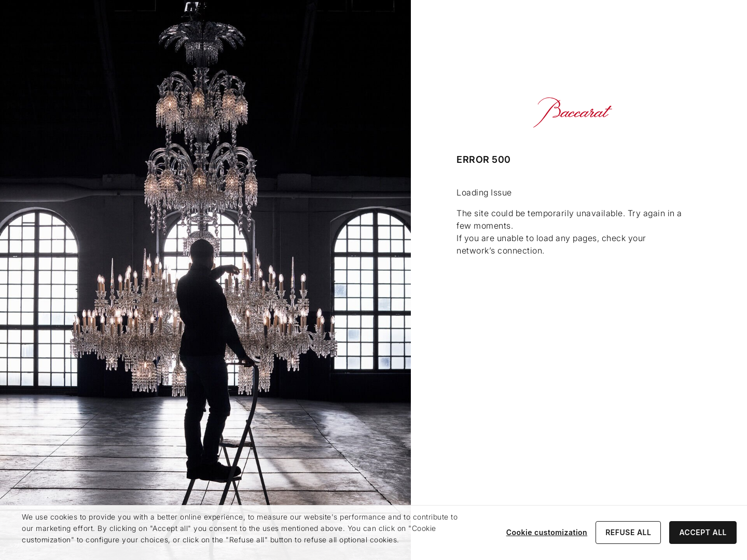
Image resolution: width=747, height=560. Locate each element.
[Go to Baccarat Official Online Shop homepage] (573, 113)
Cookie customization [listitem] (547, 532)
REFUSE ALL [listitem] (628, 532)
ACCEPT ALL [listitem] (703, 532)
